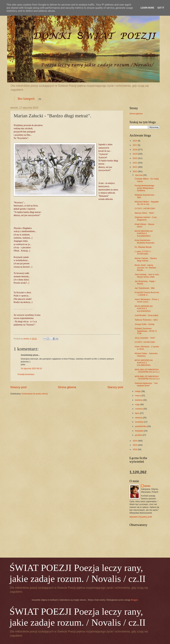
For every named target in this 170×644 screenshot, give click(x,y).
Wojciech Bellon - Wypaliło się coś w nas (147, 203)
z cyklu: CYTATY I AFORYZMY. (143, 253)
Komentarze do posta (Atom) (35, 394)
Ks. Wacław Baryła (143, 247)
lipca (137, 413)
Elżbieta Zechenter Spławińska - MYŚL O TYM (146, 331)
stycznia (139, 175)
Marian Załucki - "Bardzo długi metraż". (146, 259)
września (139, 422)
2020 (135, 158)
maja (138, 404)
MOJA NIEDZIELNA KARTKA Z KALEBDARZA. (144, 363)
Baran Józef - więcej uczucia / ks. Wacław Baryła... (145, 268)
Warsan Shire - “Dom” (144, 213)
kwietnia (139, 400)
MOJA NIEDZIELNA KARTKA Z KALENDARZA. (144, 309)
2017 (135, 145)
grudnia (139, 435)
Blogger (134, 600)
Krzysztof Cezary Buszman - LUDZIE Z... (147, 294)
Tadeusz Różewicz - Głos (146, 320)
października (141, 426)
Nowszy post (18, 387)
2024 (135, 441)
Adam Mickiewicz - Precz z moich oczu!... (147, 301)
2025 (135, 445)
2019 (135, 154)
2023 (135, 171)
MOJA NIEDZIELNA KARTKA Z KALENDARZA (144, 233)
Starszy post (115, 387)
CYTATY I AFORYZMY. (145, 209)
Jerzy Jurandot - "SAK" (145, 338)
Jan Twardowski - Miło (145, 288)
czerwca (139, 409)
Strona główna (67, 387)
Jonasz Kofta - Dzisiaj (144, 324)
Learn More (147, 8)
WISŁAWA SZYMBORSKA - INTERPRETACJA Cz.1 (147, 371)
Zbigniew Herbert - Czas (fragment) (146, 218)
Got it (161, 8)
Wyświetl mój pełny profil (141, 517)
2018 (135, 150)
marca (138, 396)
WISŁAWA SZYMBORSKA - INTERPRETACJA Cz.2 (147, 378)
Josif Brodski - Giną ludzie (146, 315)
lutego (138, 391)
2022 (135, 167)
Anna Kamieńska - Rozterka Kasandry (144, 241)
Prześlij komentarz (26, 374)
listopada (139, 431)
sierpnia (139, 418)
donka (147, 486)
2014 (135, 141)
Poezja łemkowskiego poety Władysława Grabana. (144, 188)
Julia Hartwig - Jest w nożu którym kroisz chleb (147, 276)
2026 (135, 449)
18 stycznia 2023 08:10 (31, 368)
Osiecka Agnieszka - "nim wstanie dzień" (146, 384)
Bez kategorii (26, 99)
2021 (135, 163)
